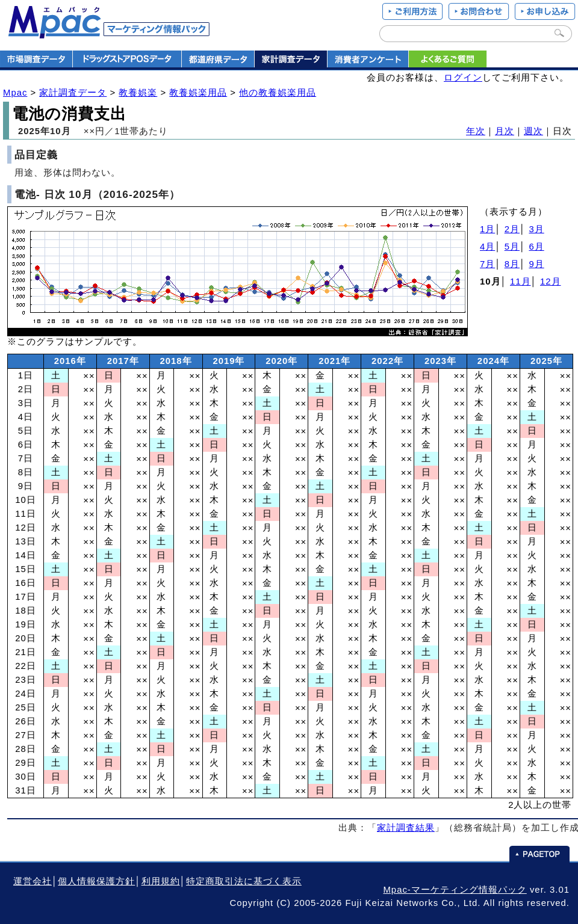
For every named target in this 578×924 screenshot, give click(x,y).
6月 (536, 247)
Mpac (15, 93)
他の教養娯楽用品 (278, 93)
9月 (536, 264)
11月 (521, 282)
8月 (512, 264)
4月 (487, 247)
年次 (476, 131)
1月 (487, 229)
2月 (512, 229)
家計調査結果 (406, 828)
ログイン (463, 78)
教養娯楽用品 (198, 93)
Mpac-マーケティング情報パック (455, 890)
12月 (551, 282)
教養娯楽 (138, 93)
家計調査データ (73, 93)
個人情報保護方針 (96, 881)
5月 (512, 247)
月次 (505, 131)
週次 (533, 131)
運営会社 (33, 881)
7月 (487, 264)
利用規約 (161, 881)
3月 (536, 229)
